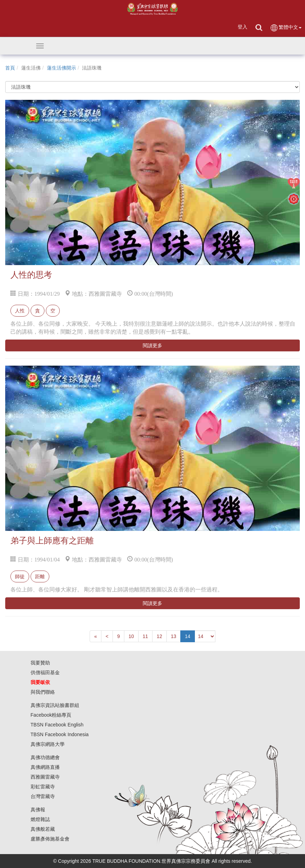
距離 (40, 576)
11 (146, 636)
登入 (242, 27)
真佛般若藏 (43, 829)
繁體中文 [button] (286, 28)
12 (159, 636)
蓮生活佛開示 (61, 68)
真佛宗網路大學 (48, 744)
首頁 (10, 68)
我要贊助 (40, 663)
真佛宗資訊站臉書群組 (55, 705)
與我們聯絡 (43, 692)
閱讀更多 (152, 345)
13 (174, 636)
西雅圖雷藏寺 (45, 777)
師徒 (20, 576)
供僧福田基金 (45, 672)
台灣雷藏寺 (43, 796)
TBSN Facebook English (57, 725)
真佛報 (38, 810)
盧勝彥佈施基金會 (50, 839)
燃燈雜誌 (40, 819)
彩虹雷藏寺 (43, 787)
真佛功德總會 (45, 757)
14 (188, 636)
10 (131, 636)
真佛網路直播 (45, 767)
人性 (20, 311)
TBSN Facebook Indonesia (60, 734)
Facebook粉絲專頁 (51, 715)
